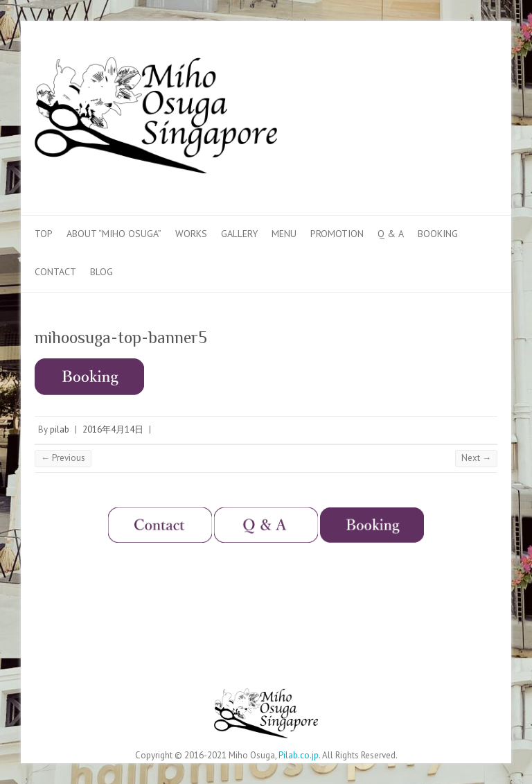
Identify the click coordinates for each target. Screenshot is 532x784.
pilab (60, 429)
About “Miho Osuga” (114, 234)
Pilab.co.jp (299, 755)
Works (191, 234)
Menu (284, 234)
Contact (55, 272)
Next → (476, 458)
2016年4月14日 (113, 429)
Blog (101, 272)
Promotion (337, 234)
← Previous (63, 458)
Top (44, 234)
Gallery (239, 234)
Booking (438, 234)
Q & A (391, 234)
